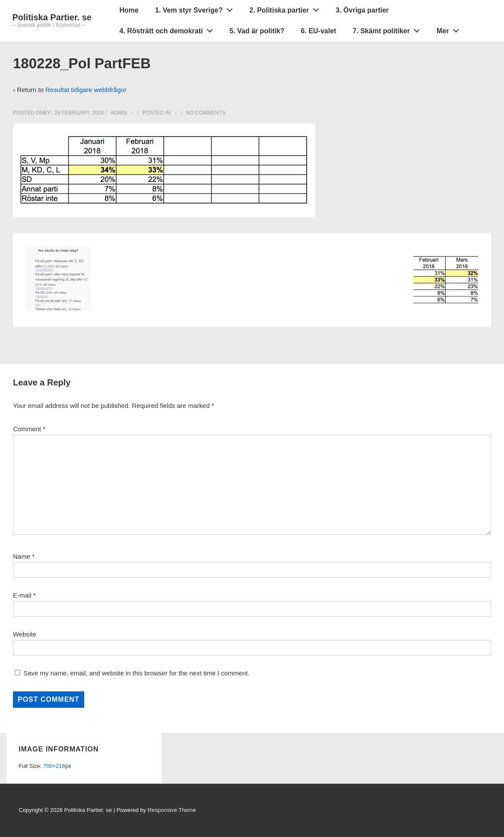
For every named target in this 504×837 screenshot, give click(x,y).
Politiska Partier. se (52, 17)
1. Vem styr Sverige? (196, 8)
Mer (450, 29)
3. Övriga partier (362, 10)
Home (129, 10)
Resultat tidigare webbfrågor (86, 90)
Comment (29, 429)
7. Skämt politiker (388, 29)
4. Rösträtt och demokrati (169, 29)
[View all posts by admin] (117, 113)
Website (25, 634)
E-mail (22, 595)
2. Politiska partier (286, 8)
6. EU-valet (319, 31)
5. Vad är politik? (257, 31)
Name (22, 556)
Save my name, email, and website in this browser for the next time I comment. (136, 673)
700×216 (54, 766)
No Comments (206, 113)
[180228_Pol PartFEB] (79, 113)
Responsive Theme (172, 810)
